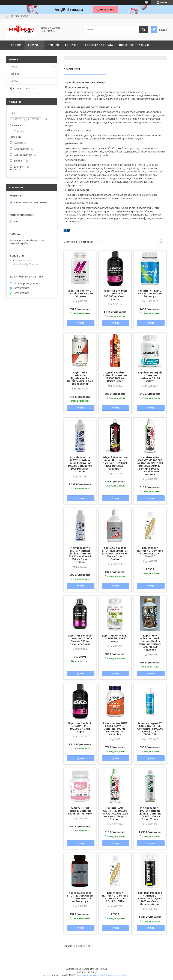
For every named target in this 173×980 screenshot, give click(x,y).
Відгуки (14, 81)
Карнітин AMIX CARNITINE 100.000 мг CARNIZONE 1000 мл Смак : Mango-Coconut (115, 814)
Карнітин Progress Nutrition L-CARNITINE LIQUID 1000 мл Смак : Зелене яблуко (150, 898)
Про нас (53, 45)
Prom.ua (103, 969)
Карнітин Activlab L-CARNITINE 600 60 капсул (115, 638)
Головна (15, 45)
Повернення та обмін (134, 45)
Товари (33, 45)
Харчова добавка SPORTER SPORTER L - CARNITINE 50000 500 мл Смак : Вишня (115, 554)
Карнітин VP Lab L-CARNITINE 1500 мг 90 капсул (150, 294)
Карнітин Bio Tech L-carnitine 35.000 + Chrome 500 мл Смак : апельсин (80, 640)
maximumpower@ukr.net (26, 283)
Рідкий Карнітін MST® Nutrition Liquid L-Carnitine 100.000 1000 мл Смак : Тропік (150, 814)
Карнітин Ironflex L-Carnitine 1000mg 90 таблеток (80, 294)
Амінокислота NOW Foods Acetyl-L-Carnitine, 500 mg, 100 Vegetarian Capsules (115, 729)
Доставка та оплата (99, 45)
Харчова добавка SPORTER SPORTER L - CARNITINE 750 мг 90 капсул (80, 897)
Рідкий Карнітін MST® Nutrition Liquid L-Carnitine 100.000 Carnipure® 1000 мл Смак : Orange (80, 464)
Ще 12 (16, 169)
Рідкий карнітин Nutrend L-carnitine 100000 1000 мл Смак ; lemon (115, 377)
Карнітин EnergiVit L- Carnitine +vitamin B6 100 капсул (150, 377)
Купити (81, 323)
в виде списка (165, 242)
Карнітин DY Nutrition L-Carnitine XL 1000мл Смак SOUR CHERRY (115, 897)
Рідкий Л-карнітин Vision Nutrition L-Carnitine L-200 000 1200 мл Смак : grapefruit (115, 463)
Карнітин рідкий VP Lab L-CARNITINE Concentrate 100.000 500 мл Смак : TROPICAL (150, 729)
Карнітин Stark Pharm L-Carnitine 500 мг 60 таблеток (80, 811)
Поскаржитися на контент (89, 975)
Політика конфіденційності (117, 975)
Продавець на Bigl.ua (86, 972)
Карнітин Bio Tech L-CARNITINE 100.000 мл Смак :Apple (80, 727)
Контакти (72, 45)
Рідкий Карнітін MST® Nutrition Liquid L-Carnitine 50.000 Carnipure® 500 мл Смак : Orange (80, 555)
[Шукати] (144, 30)
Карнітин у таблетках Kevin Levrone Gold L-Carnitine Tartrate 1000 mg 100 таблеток (150, 643)
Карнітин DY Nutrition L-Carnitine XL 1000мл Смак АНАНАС (150, 552)
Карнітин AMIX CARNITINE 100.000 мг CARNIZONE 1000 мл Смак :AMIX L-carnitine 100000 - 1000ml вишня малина (150, 466)
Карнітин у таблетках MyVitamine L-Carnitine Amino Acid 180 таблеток (80, 378)
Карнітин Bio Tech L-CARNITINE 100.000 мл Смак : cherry (115, 295)
